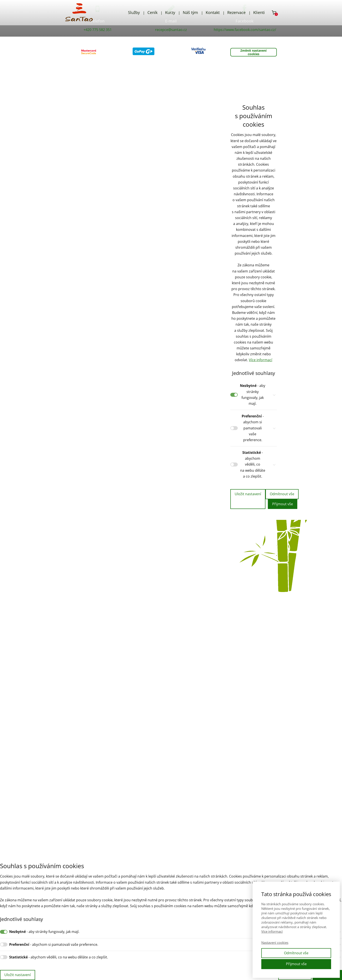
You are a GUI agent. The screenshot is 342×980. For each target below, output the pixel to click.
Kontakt (213, 12)
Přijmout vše (283, 504)
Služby (134, 12)
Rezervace (236, 12)
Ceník (152, 12)
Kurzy (170, 12)
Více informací (261, 360)
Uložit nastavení (248, 494)
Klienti (259, 12)
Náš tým (190, 12)
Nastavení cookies (275, 943)
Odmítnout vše (282, 494)
